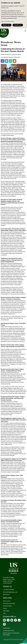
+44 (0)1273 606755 (9, 590)
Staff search (6, 594)
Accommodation (7, 606)
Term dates (6, 611)
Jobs (4, 613)
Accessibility (6, 628)
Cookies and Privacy (9, 631)
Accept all (18, 25)
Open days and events (9, 603)
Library (5, 608)
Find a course (7, 601)
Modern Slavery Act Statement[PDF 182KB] (11, 634)
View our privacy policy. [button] (8, 21)
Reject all (6, 25)
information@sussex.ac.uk (10, 592)
